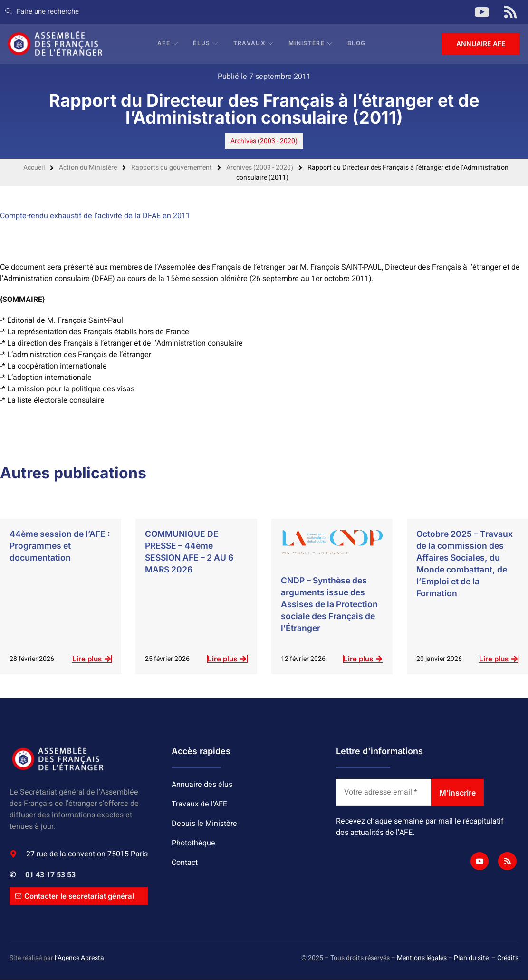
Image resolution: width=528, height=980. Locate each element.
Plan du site (471, 958)
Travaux (254, 44)
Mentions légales (422, 958)
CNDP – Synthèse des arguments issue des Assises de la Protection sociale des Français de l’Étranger (331, 604)
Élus (207, 44)
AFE (169, 44)
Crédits (508, 958)
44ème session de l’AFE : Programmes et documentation (59, 546)
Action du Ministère (88, 168)
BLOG (357, 44)
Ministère (312, 44)
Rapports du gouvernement (172, 168)
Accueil (34, 168)
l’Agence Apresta (79, 958)
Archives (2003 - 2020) (264, 141)
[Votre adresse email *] (384, 793)
